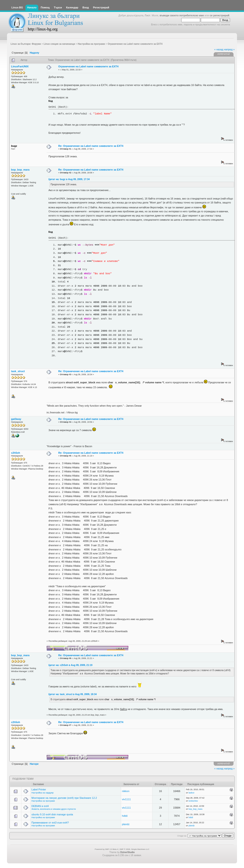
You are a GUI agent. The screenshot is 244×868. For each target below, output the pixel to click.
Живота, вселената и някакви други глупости (54, 809)
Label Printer (39, 789)
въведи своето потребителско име (182, 15)
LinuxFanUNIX (20, 66)
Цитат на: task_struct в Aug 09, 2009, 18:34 (73, 694)
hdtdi (125, 816)
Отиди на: (182, 836)
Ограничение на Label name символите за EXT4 (88, 66)
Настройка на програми (43, 801)
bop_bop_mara (20, 170)
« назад (219, 49)
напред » (229, 49)
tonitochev (193, 801)
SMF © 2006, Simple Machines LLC (134, 849)
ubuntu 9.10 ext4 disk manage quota (52, 814)
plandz (126, 824)
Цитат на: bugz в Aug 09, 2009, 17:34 (69, 179)
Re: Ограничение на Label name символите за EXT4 (91, 146)
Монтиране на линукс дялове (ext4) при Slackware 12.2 (64, 798)
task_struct (18, 371)
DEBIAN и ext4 (40, 806)
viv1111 (126, 799)
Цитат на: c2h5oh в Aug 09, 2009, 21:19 (70, 665)
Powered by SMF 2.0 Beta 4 (106, 849)
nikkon (126, 791)
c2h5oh (16, 453)
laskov (191, 793)
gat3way (16, 419)
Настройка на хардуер (43, 793)
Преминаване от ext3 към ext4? (50, 823)
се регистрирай (220, 15)
